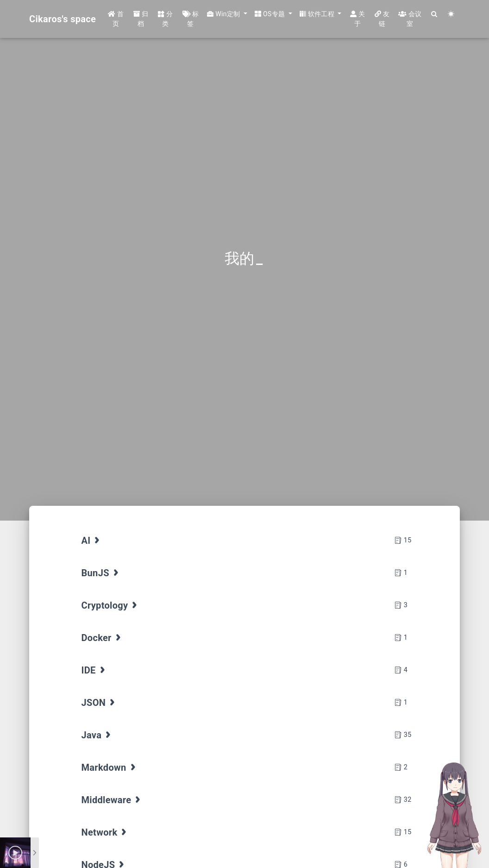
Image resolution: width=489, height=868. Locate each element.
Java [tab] (97, 735)
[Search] (435, 14)
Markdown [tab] (110, 767)
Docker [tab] (102, 638)
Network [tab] (105, 832)
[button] (227, 14)
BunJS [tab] (101, 573)
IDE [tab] (94, 670)
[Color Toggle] (451, 14)
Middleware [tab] (112, 800)
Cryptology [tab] (110, 605)
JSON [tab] (99, 703)
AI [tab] (92, 541)
